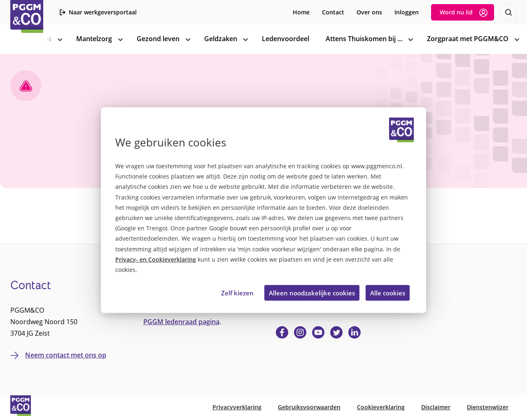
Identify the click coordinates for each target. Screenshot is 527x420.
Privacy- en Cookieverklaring (156, 259)
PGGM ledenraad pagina (181, 322)
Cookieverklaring (381, 407)
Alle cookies (388, 292)
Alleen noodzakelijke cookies (312, 292)
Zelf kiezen (237, 292)
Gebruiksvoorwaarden (309, 407)
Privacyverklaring (237, 407)
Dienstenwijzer (488, 407)
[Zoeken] (508, 12)
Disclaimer (436, 407)
